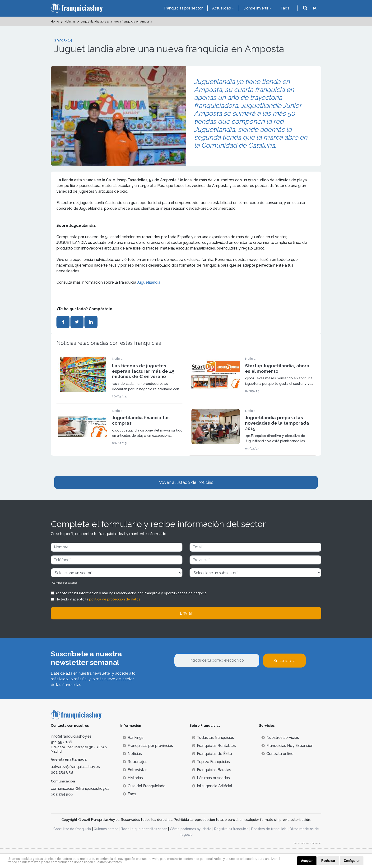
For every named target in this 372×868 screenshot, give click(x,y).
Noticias (132, 754)
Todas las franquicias (213, 738)
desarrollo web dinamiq (307, 843)
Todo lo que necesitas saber (144, 829)
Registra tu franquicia (231, 829)
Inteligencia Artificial (212, 786)
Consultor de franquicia (72, 829)
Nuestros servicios (280, 738)
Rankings (133, 738)
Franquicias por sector (183, 8)
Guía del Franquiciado (144, 786)
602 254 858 (62, 772)
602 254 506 (62, 794)
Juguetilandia (149, 282)
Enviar (186, 613)
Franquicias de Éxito (212, 754)
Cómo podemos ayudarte (191, 829)
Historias (133, 778)
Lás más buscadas (211, 778)
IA (315, 8)
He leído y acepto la (98, 599)
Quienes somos (106, 829)
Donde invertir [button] (256, 8)
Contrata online (277, 754)
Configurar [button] (352, 861)
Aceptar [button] (307, 861)
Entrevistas (135, 770)
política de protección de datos (115, 599)
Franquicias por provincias (148, 746)
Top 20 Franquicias (211, 762)
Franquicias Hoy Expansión (287, 746)
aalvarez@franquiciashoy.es (75, 767)
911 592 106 (61, 742)
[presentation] (210, 680)
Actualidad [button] (222, 8)
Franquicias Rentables (214, 746)
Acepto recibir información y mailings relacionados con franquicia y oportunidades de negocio (131, 593)
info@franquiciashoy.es (71, 736)
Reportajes (135, 762)
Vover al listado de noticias (186, 482)
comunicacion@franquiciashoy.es (80, 788)
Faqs (285, 8)
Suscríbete (284, 661)
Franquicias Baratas (212, 770)
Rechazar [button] (328, 861)
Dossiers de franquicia (269, 829)
